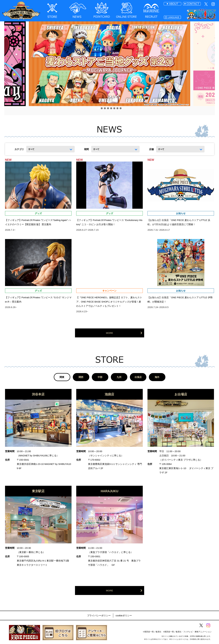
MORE (109, 333)
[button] (99, 108)
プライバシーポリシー (99, 615)
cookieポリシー (124, 615)
